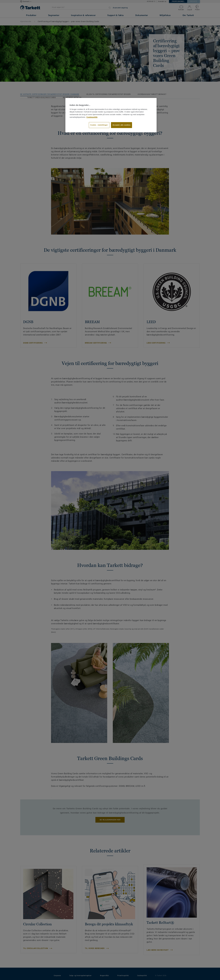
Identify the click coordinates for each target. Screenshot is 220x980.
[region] (111, 115)
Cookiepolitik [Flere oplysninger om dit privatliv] (92, 117)
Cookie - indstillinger (99, 125)
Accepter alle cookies (122, 125)
